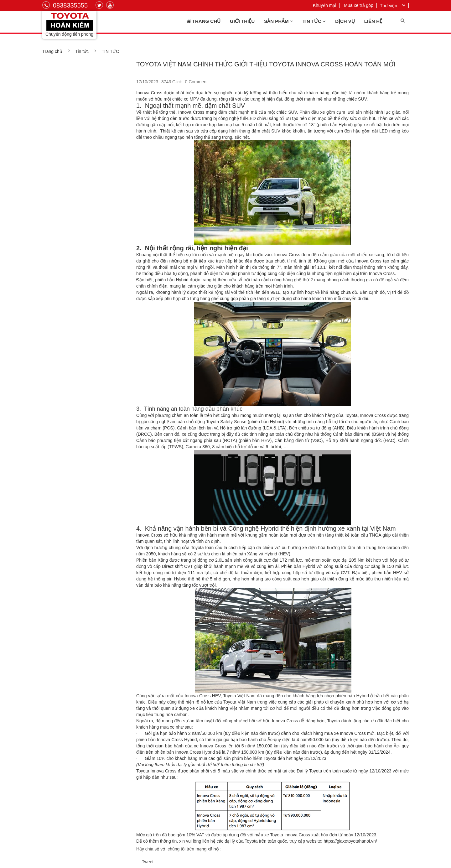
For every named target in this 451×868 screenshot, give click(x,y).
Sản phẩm (279, 21)
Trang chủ (204, 21)
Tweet (148, 862)
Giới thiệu (242, 21)
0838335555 (65, 5)
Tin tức (314, 21)
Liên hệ (373, 21)
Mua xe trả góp (359, 5)
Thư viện (389, 6)
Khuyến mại (324, 5)
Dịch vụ (345, 21)
